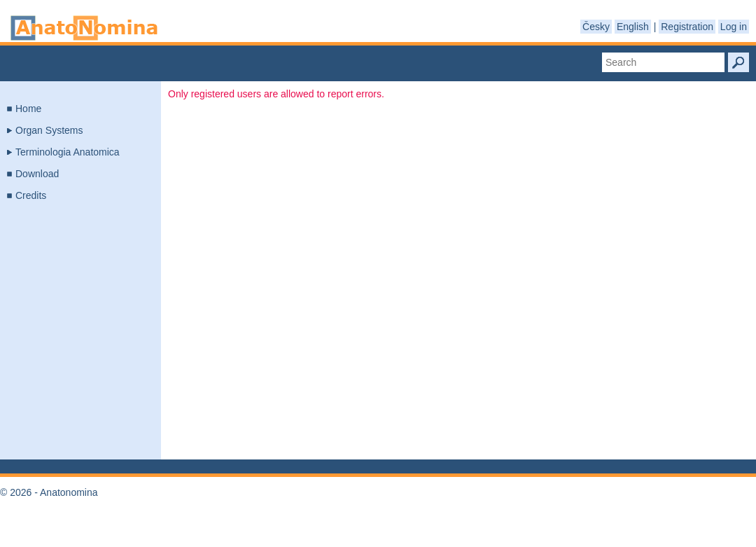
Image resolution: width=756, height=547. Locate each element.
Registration (687, 27)
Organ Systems (49, 130)
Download (37, 174)
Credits (31, 195)
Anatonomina (84, 28)
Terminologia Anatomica (68, 152)
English (633, 27)
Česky (596, 27)
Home (28, 109)
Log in (734, 27)
